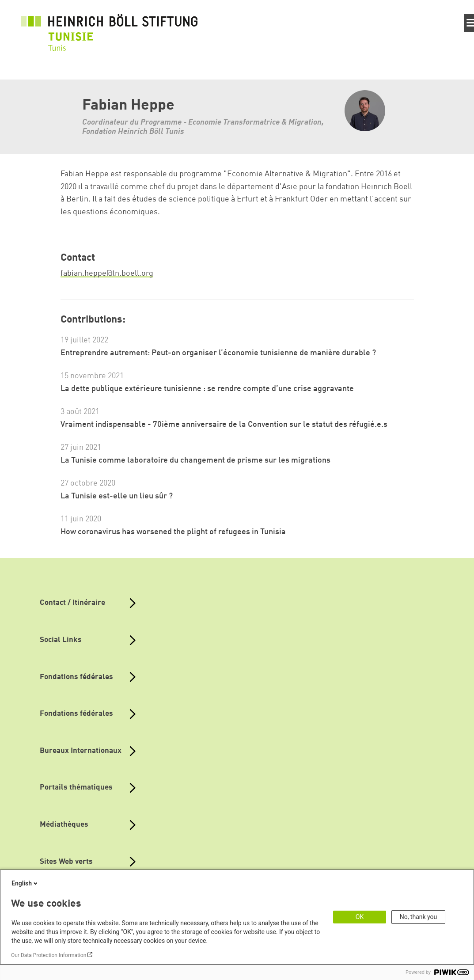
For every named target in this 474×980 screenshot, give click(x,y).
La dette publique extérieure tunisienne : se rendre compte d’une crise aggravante (207, 389)
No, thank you (419, 917)
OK (360, 917)
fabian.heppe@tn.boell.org (107, 273)
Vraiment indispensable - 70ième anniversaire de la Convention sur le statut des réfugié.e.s (224, 425)
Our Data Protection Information (49, 955)
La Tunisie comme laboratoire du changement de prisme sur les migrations (195, 460)
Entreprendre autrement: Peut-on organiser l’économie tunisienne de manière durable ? (218, 353)
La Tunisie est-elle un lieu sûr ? (117, 496)
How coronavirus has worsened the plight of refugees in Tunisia (173, 532)
